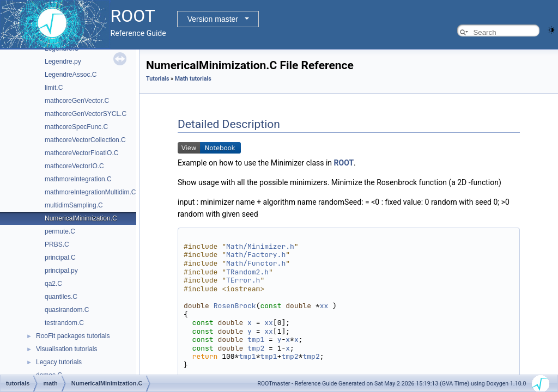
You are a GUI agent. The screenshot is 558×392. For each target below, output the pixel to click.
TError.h (243, 280)
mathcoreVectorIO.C (74, 166)
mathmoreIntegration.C (78, 179)
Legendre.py (63, 62)
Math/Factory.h (256, 255)
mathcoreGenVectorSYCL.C (86, 114)
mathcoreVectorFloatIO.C (81, 153)
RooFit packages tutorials (73, 336)
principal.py (61, 271)
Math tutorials (193, 79)
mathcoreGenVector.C (77, 101)
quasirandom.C (67, 310)
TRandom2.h (247, 272)
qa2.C (53, 284)
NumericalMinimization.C (81, 218)
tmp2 (256, 348)
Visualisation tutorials (67, 349)
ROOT (344, 163)
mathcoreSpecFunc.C (76, 127)
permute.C (60, 231)
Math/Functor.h (256, 263)
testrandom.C (64, 323)
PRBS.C (57, 244)
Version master (213, 19)
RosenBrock (235, 306)
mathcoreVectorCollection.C (85, 140)
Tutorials (157, 79)
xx (324, 306)
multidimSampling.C (74, 205)
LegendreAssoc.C (71, 75)
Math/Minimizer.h (260, 246)
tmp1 (256, 339)
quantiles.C (61, 297)
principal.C (60, 258)
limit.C (54, 88)
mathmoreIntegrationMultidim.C (90, 192)
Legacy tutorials (59, 362)
